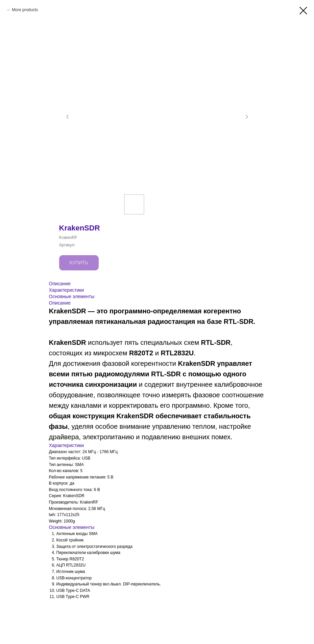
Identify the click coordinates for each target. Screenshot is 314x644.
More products (25, 10)
